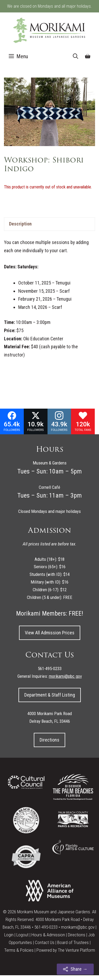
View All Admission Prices (50, 633)
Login (9, 935)
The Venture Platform (76, 950)
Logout (22, 935)
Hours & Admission (48, 935)
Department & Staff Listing (50, 695)
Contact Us (45, 942)
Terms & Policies (19, 950)
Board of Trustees (73, 942)
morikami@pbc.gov (78, 927)
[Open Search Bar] (76, 56)
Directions (49, 740)
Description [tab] (20, 224)
